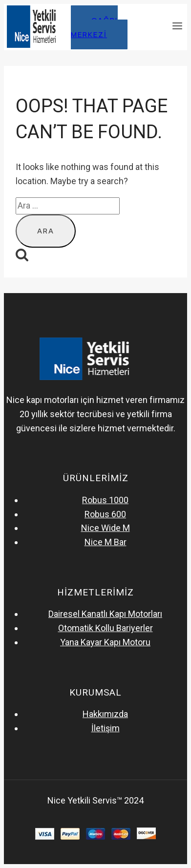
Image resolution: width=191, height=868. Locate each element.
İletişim (106, 728)
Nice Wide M (106, 528)
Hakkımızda (105, 714)
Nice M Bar (106, 542)
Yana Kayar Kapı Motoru (105, 642)
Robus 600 (105, 514)
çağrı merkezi (94, 27)
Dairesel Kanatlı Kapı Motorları (105, 614)
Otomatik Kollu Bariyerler (106, 628)
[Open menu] (177, 27)
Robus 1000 (105, 500)
